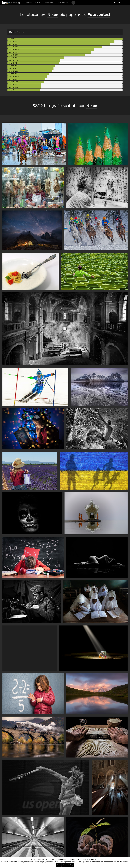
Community (62, 3)
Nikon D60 (13, 90)
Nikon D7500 (14, 87)
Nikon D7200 (14, 71)
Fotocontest (11, 3)
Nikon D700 (13, 58)
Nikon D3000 (14, 79)
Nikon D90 (13, 39)
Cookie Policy (68, 865)
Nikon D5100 (13, 52)
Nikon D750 (13, 44)
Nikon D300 (13, 74)
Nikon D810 (13, 85)
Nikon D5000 (14, 77)
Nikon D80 (13, 68)
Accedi (117, 3)
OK (58, 865)
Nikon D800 (13, 66)
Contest (28, 3)
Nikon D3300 (14, 60)
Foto (38, 3)
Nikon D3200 (14, 55)
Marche (12, 32)
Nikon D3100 (13, 42)
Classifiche (48, 3)
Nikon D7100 (13, 47)
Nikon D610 (13, 63)
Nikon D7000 (14, 50)
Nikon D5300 (14, 82)
